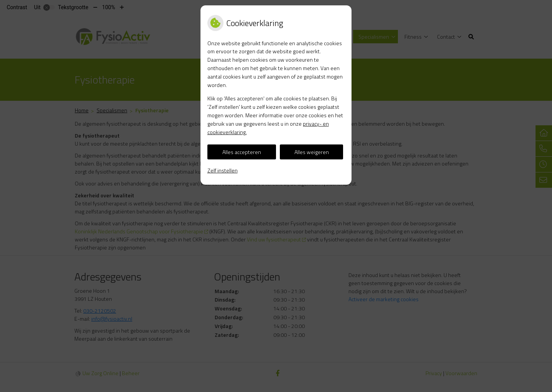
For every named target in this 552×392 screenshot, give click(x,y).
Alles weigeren (312, 152)
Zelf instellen (223, 170)
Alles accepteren (242, 152)
